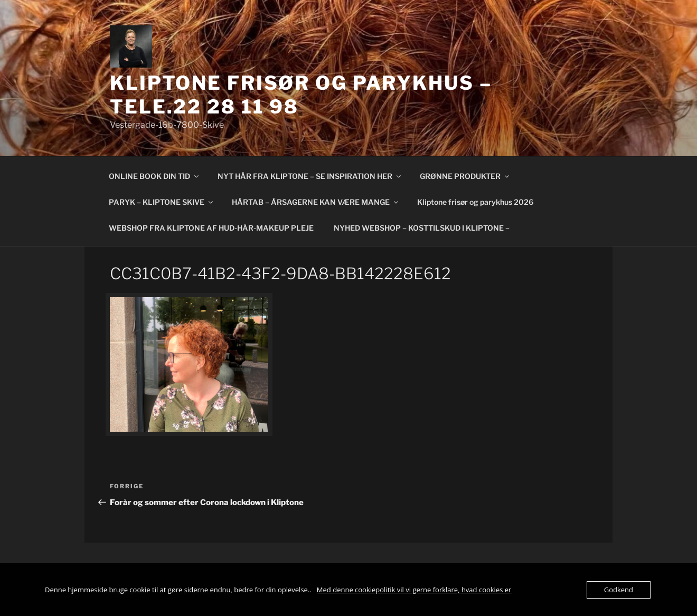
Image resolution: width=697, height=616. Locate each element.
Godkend (619, 590)
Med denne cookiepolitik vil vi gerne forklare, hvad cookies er (414, 590)
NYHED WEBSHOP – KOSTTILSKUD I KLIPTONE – (422, 228)
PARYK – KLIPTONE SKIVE (162, 202)
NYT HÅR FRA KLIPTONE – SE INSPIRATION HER (310, 176)
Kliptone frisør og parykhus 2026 (475, 202)
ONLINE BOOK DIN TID (154, 176)
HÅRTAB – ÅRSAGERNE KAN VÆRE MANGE (316, 202)
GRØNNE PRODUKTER (465, 176)
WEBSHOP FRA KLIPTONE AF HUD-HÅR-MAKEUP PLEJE (211, 228)
